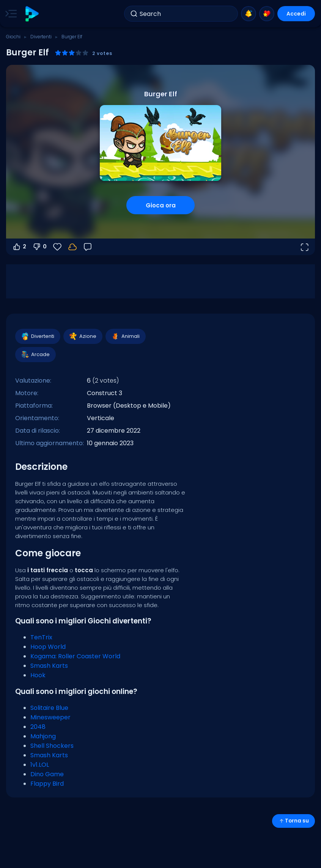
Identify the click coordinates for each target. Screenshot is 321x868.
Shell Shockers (52, 746)
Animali (125, 336)
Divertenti (41, 37)
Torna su (293, 821)
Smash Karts (49, 666)
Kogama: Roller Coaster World (75, 656)
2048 (38, 727)
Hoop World (48, 647)
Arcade (35, 355)
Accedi (296, 14)
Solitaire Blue (49, 708)
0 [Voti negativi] (39, 247)
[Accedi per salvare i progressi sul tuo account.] (72, 247)
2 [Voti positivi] (19, 247)
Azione (83, 336)
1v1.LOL (40, 765)
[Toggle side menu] (9, 14)
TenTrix (41, 637)
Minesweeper (50, 717)
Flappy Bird (47, 784)
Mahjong (43, 736)
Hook (38, 675)
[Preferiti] (57, 247)
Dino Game (47, 774)
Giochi (13, 37)
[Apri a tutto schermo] (304, 247)
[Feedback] (88, 247)
